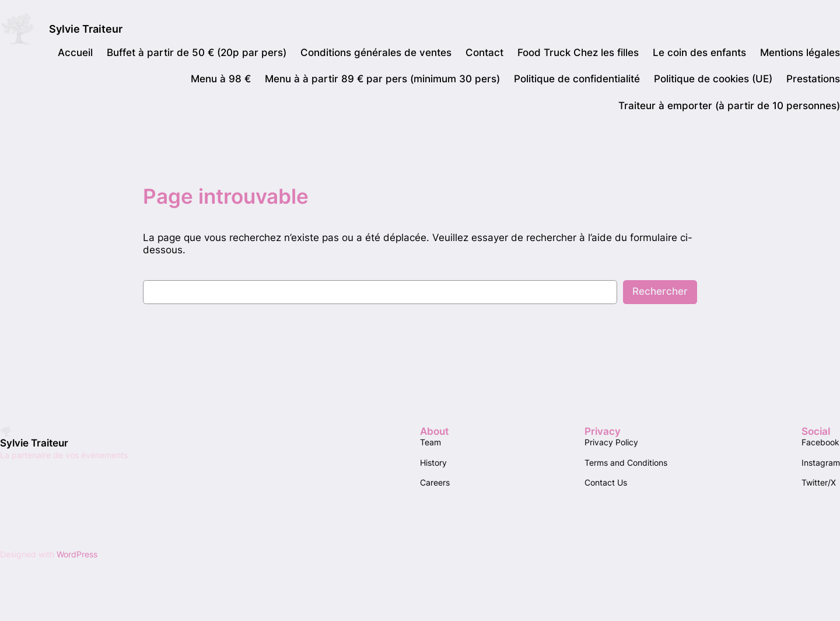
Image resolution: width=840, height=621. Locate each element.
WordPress (77, 554)
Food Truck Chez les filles (578, 53)
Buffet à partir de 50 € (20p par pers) (197, 53)
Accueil (75, 53)
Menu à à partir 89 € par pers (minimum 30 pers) (382, 79)
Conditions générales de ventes (376, 53)
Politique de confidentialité (577, 79)
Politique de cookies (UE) (713, 79)
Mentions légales (800, 53)
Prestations (813, 79)
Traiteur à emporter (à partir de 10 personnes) (729, 106)
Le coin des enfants (699, 53)
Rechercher (660, 291)
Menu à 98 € (221, 79)
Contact (484, 53)
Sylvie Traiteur (86, 29)
